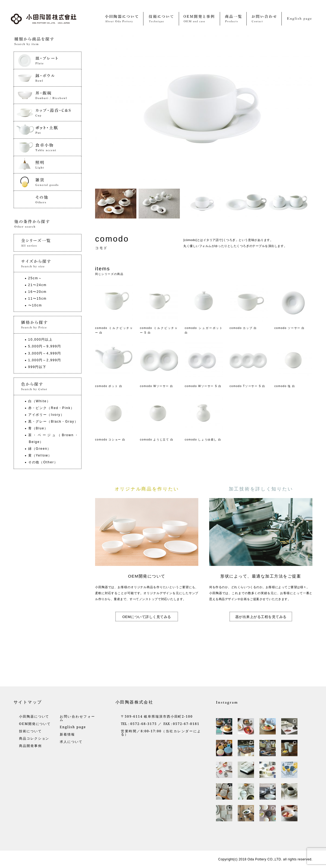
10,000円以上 (40, 340)
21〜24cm (37, 285)
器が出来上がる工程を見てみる (261, 617)
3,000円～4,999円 (45, 353)
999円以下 (37, 367)
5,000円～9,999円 (45, 346)
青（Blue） (38, 428)
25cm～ (35, 278)
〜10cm (35, 305)
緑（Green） (40, 449)
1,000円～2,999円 (45, 360)
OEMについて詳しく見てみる (147, 617)
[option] (117, 204)
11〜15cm (37, 299)
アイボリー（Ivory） (46, 415)
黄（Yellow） (40, 455)
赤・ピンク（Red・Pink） (51, 408)
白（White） (39, 401)
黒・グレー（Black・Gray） (53, 422)
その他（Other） (43, 462)
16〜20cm (37, 292)
